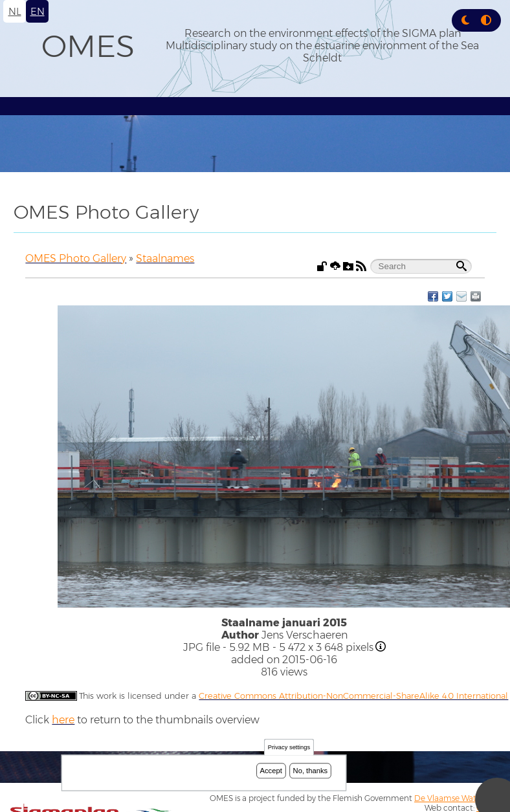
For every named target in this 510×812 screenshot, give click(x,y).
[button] (465, 20)
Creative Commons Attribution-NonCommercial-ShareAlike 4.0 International (353, 696)
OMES (88, 46)
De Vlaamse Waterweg (457, 798)
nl (15, 11)
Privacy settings (289, 748)
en (38, 11)
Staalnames (165, 258)
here (63, 720)
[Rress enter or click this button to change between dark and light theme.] (467, 20)
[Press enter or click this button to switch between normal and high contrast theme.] (486, 20)
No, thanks (311, 771)
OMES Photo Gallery (76, 258)
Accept (271, 771)
